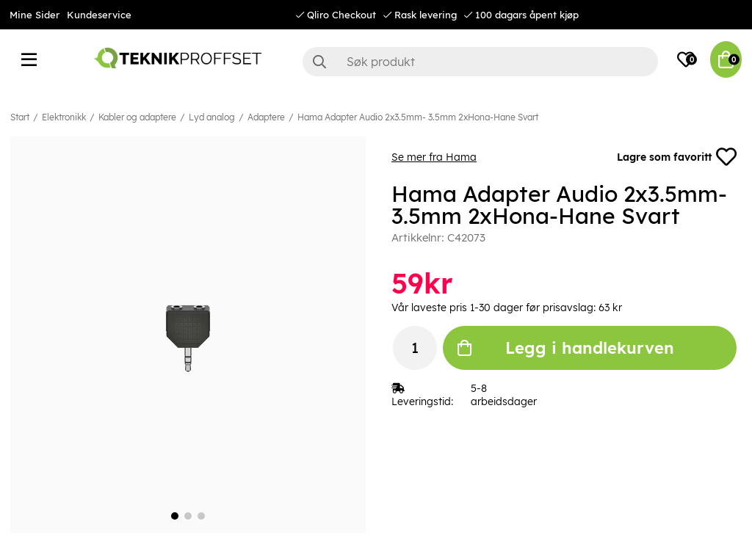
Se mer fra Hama (434, 157)
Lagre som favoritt (677, 157)
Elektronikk (64, 117)
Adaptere (266, 117)
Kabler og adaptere (137, 117)
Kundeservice (99, 15)
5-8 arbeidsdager (504, 395)
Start (20, 117)
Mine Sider (35, 15)
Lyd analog (212, 117)
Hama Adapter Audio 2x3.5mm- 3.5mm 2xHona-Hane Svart (418, 117)
